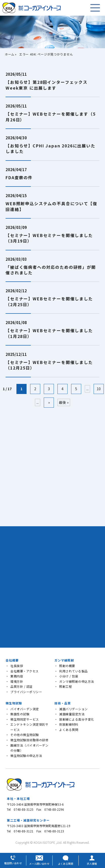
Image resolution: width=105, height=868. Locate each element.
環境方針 (17, 681)
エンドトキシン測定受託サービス (29, 727)
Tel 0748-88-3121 (20, 831)
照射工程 (66, 686)
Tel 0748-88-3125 (20, 809)
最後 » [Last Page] (64, 402)
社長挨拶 (17, 666)
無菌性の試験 (20, 714)
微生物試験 (14, 703)
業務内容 (17, 676)
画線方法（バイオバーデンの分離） (29, 748)
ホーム (10, 54)
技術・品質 (63, 703)
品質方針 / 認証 (22, 686)
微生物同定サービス (25, 719)
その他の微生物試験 (25, 735)
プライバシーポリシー (26, 692)
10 (99, 389)
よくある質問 (69, 730)
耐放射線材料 (69, 724)
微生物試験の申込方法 (26, 756)
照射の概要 (67, 666)
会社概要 (12, 660)
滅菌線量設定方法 (72, 714)
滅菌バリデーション (73, 709)
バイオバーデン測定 (25, 709)
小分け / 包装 (69, 676)
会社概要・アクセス (25, 671)
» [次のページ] (49, 402)
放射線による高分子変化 (77, 719)
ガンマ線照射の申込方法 (77, 681)
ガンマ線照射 (64, 660)
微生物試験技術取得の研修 (29, 740)
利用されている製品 (73, 671)
